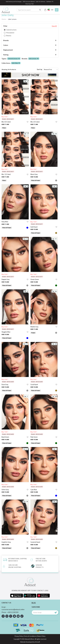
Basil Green (5, 437)
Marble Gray (34, 327)
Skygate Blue (6, 332)
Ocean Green (35, 279)
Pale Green (34, 437)
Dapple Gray (6, 279)
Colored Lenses (14, 59)
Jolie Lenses (34, 59)
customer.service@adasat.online (13, 609)
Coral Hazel (34, 384)
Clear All (54, 26)
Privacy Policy (19, 636)
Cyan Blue (34, 490)
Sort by (39, 69)
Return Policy (41, 636)
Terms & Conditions (30, 636)
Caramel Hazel (35, 542)
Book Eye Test (30, 4)
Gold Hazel (34, 227)
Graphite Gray (6, 542)
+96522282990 (13, 612)
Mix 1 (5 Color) (6, 174)
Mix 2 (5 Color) (35, 122)
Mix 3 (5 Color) (6, 122)
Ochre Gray (5, 490)
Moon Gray (34, 174)
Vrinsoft (37, 642)
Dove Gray (5, 384)
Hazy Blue (5, 222)
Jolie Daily (16, 63)
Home (4, 19)
